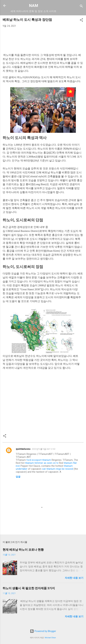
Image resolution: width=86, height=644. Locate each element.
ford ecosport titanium (39, 460)
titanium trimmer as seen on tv (42, 463)
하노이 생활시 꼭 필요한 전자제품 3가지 (29, 588)
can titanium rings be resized (57, 469)
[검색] (81, 7)
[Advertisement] (43, 39)
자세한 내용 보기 (74, 578)
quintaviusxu (23, 449)
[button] (81, 21)
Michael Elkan (50, 638)
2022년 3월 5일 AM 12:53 (43, 449)
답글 (18, 477)
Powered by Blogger (43, 631)
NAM (34, 6)
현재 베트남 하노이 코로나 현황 (23, 550)
